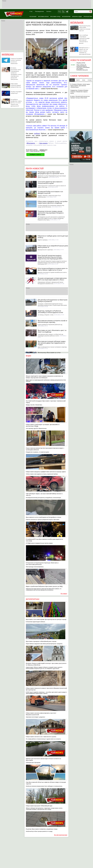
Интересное (8, 54)
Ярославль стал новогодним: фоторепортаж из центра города (46, 619)
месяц (72, 80)
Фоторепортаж (66, 16)
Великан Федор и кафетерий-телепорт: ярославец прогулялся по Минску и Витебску (46, 664)
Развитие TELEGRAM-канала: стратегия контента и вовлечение (17, 61)
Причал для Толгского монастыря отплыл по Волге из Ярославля (43, 759)
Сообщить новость (35, 155)
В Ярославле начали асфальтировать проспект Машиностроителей (41, 714)
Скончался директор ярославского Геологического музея (50, 183)
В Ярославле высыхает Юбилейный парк (39, 806)
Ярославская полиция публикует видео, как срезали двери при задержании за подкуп (52, 343)
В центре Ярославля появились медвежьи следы (42, 829)
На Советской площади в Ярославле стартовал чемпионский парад (46, 402)
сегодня (90, 80)
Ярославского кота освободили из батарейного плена (43, 517)
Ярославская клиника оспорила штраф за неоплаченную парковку (52, 321)
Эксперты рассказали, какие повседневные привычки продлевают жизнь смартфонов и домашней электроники (16, 74)
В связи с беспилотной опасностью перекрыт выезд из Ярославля (80, 97)
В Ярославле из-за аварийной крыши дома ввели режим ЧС (53, 247)
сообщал (37, 133)
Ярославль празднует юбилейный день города (41, 641)
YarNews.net (43, 150)
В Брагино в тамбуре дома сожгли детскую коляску (53, 237)
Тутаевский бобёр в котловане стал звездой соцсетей (50, 192)
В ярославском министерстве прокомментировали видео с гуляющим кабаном (45, 449)
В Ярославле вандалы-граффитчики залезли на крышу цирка (46, 472)
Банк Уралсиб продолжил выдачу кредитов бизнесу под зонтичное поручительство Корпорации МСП (50, 257)
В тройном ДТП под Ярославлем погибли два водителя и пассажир (44, 540)
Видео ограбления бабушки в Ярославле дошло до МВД (44, 586)
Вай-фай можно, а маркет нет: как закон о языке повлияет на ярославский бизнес (85, 51)
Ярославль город (55, 16)
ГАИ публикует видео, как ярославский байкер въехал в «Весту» (44, 494)
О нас (31, 12)
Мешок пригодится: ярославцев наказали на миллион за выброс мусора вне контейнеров (44, 377)
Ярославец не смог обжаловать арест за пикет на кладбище (52, 331)
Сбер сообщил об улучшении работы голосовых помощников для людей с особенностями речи (83, 67)
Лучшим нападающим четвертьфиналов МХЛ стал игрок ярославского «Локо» (52, 279)
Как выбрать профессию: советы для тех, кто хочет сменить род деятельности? (16, 103)
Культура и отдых (77, 16)
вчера (84, 80)
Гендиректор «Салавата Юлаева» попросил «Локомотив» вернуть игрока (79, 92)
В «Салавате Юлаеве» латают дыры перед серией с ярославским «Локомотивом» (80, 86)
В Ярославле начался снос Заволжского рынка (41, 737)
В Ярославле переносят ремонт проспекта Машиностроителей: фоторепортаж (46, 689)
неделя (78, 80)
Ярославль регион (43, 16)
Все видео (64, 594)
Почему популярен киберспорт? (16, 92)
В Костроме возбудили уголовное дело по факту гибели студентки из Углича (53, 269)
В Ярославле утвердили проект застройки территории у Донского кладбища (53, 202)
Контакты (49, 12)
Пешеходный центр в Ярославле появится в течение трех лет (85, 28)
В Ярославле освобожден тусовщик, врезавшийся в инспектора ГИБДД (43, 425)
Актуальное (77, 22)
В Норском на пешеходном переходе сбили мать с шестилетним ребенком (42, 564)
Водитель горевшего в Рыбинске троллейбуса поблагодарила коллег (50, 312)
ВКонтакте (31, 143)
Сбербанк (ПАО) (81, 63)
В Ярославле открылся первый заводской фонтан (16, 85)
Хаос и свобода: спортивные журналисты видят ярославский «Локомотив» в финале (84, 39)
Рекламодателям (39, 12)
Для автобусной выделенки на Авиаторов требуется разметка (52, 301)
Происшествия (88, 16)
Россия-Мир (33, 16)
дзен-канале (43, 143)
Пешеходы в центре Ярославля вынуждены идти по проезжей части (51, 173)
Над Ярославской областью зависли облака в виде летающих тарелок (46, 783)
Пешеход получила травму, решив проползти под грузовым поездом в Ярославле (51, 213)
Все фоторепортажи (61, 835)
